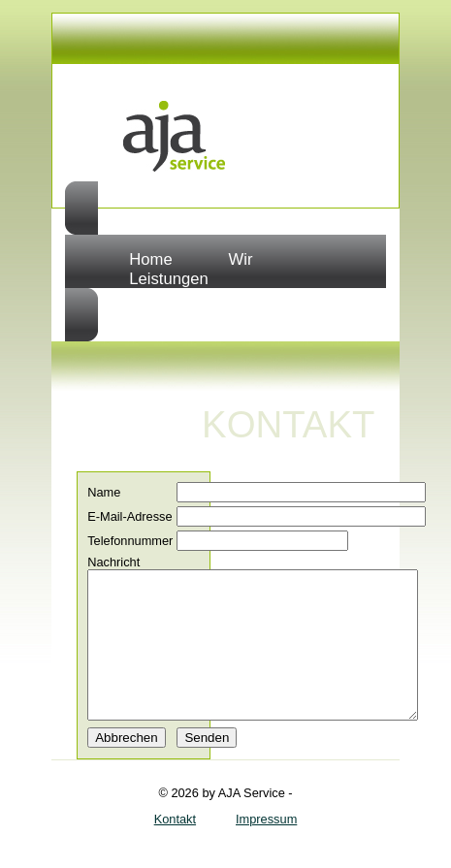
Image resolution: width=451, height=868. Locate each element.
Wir (241, 259)
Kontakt (175, 848)
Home (150, 259)
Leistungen (168, 279)
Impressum (266, 848)
